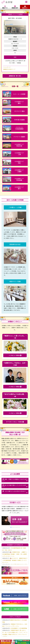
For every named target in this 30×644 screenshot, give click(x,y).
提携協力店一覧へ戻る (15, 76)
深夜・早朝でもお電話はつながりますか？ (15, 480)
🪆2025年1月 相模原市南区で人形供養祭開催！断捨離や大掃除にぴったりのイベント (15, 560)
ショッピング (7, 67)
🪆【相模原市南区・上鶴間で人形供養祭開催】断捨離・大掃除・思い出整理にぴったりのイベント (15, 554)
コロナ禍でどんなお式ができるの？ (15, 492)
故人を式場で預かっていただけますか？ (15, 486)
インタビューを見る (15, 355)
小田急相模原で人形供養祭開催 (18, 628)
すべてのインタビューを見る (15, 422)
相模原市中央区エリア (9, 69)
